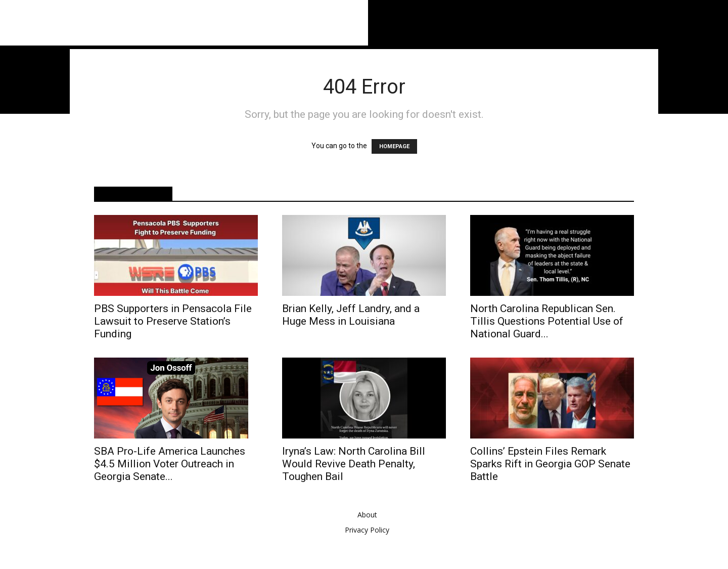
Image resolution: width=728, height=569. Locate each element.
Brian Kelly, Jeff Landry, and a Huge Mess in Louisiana (351, 315)
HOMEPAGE (394, 146)
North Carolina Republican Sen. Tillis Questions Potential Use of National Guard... (547, 321)
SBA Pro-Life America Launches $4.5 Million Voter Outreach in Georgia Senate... (170, 464)
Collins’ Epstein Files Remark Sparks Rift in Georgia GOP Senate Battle (550, 464)
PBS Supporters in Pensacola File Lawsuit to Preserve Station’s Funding (173, 321)
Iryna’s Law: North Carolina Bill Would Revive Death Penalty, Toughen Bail (354, 464)
